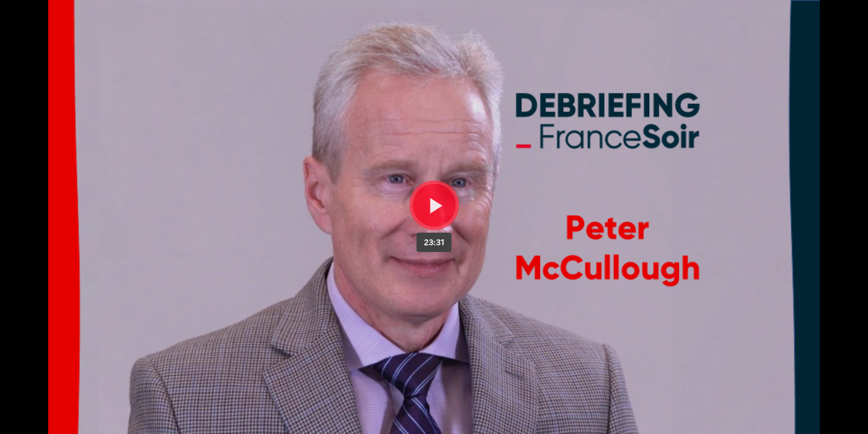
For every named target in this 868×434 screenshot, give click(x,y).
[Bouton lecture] (434, 205)
